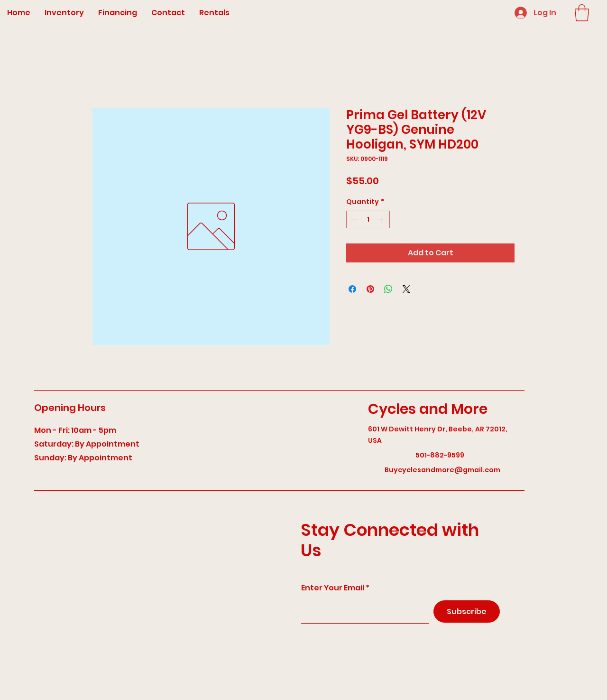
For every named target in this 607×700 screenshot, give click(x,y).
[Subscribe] (467, 611)
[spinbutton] (368, 219)
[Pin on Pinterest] (370, 289)
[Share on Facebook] (352, 289)
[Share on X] (406, 289)
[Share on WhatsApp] (388, 289)
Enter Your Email (333, 588)
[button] (582, 13)
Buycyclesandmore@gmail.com (442, 470)
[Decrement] (354, 219)
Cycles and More (428, 409)
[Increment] (382, 219)
